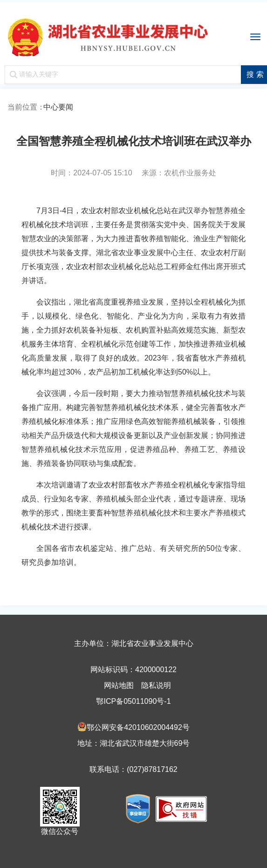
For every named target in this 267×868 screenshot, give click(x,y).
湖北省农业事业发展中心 (133, 35)
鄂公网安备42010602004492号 (138, 727)
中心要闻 (58, 107)
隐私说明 (156, 685)
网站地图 (119, 685)
